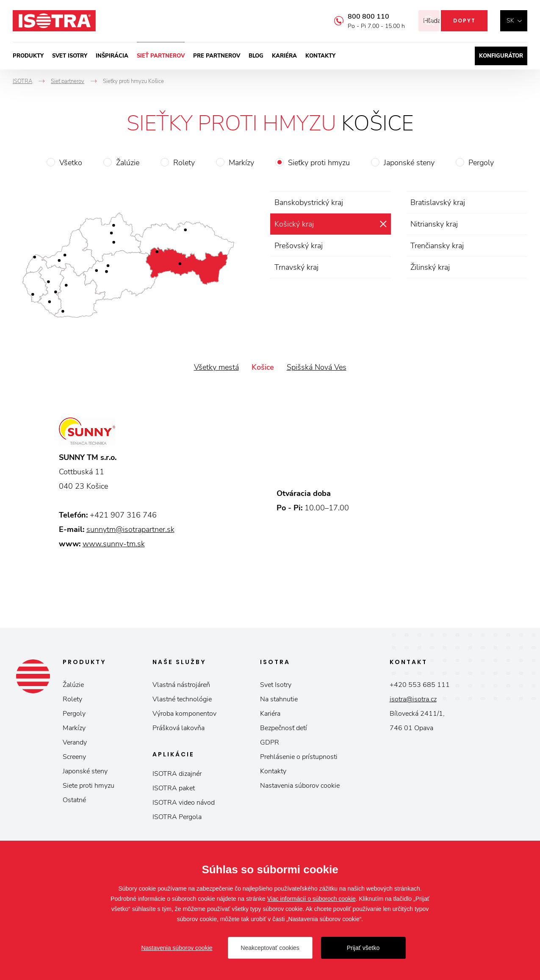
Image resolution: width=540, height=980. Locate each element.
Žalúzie (128, 163)
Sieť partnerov (161, 56)
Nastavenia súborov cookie (300, 786)
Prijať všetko (363, 948)
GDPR (270, 742)
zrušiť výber (383, 224)
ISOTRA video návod (184, 803)
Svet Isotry (276, 685)
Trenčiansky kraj (437, 246)
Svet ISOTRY (70, 56)
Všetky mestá (216, 367)
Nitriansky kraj (434, 224)
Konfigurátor (501, 56)
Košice (263, 367)
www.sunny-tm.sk (114, 544)
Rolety (184, 163)
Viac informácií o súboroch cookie (312, 899)
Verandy (75, 742)
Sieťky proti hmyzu (319, 163)
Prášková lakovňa (179, 728)
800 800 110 (357, 17)
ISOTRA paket (174, 788)
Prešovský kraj (299, 246)
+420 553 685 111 (420, 685)
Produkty (28, 56)
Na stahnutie (279, 699)
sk (510, 21)
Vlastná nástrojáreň (181, 685)
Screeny (74, 757)
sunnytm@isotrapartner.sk (130, 529)
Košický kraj (294, 224)
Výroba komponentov (184, 714)
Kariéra (284, 56)
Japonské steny (409, 163)
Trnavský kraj (296, 267)
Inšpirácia (112, 56)
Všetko (71, 163)
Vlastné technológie (182, 699)
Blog (256, 56)
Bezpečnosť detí (284, 728)
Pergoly (481, 163)
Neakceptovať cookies (270, 948)
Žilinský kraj (430, 267)
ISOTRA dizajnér (177, 774)
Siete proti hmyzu (89, 786)
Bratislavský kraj (438, 202)
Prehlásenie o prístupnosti (299, 757)
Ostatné (74, 800)
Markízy (241, 163)
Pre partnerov (217, 56)
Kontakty (320, 56)
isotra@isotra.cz (413, 699)
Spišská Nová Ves (317, 367)
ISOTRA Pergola (177, 817)
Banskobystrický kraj (309, 202)
